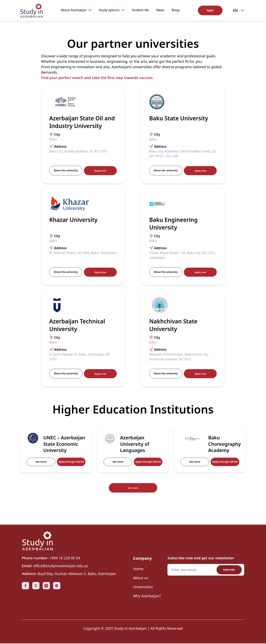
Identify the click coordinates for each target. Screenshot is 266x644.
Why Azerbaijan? (147, 596)
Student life (140, 10)
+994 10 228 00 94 (65, 559)
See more (41, 462)
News (160, 10)
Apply (210, 10)
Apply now (100, 170)
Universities (143, 587)
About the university (66, 170)
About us (141, 578)
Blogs (176, 10)
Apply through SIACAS (71, 462)
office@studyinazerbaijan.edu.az (61, 566)
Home (138, 569)
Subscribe (229, 570)
